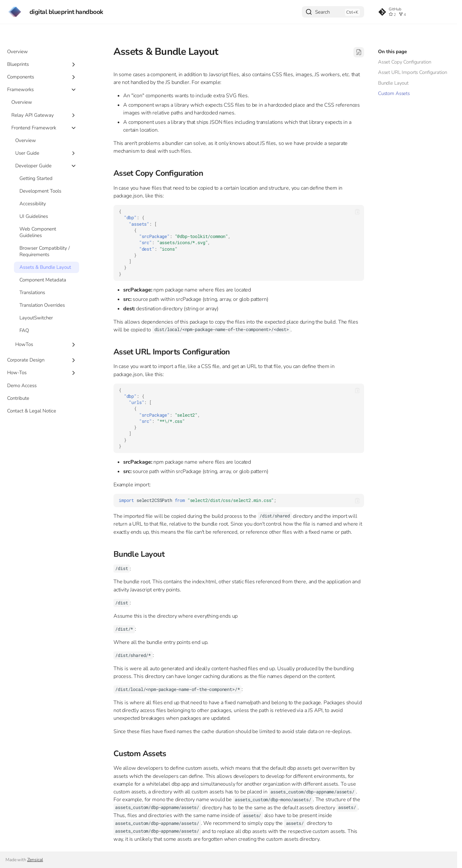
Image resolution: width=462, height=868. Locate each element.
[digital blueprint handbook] (15, 12)
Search (322, 12)
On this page (392, 52)
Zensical (35, 860)
